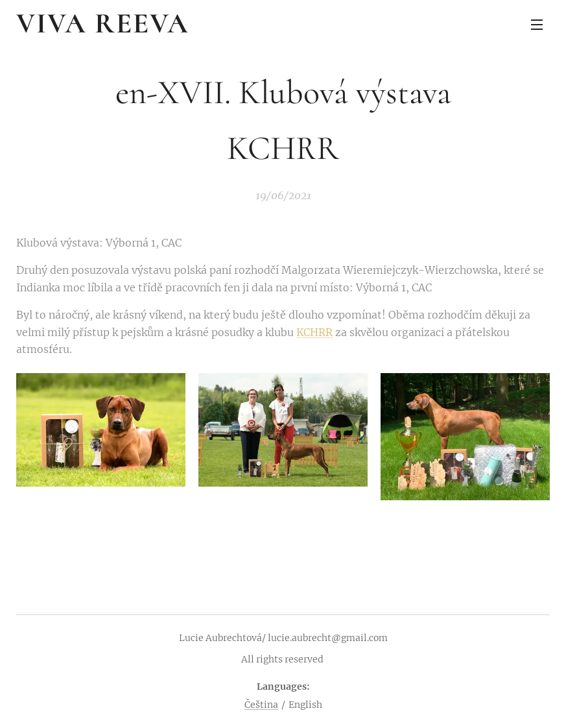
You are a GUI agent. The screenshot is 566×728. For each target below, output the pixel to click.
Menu (537, 25)
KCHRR (314, 332)
